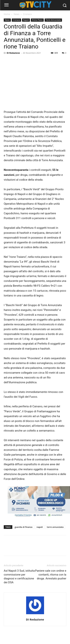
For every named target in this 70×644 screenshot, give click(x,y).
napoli (40, 527)
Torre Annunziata (53, 20)
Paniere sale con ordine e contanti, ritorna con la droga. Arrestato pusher (51, 575)
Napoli (26, 20)
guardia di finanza (24, 527)
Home (7, 14)
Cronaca (27, 14)
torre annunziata (55, 527)
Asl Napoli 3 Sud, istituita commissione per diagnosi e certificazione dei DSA (19, 577)
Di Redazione (13, 53)
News (17, 14)
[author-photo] (35, 614)
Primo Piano (37, 20)
